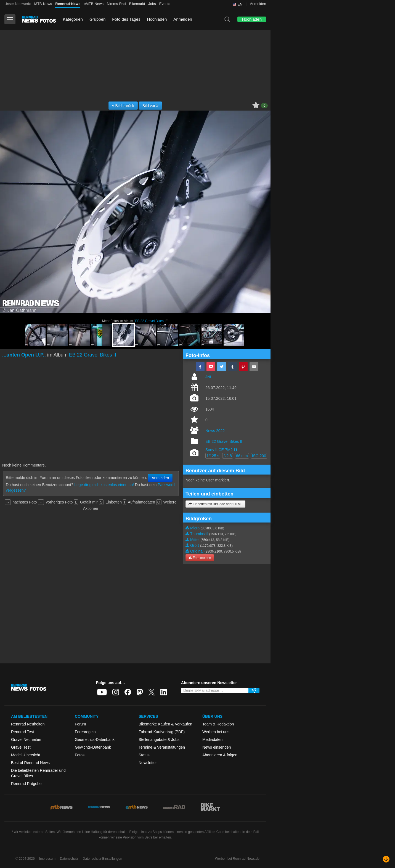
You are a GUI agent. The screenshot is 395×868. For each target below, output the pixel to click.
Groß (195, 545)
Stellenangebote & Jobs (159, 740)
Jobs (152, 4)
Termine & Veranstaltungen (162, 747)
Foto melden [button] (200, 558)
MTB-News (43, 4)
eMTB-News (94, 4)
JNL (209, 377)
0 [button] (264, 106)
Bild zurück (123, 106)
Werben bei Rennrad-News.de (237, 859)
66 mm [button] (242, 456)
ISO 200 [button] (259, 456)
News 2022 (215, 431)
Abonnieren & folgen (220, 755)
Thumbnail (199, 534)
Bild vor (151, 106)
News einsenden (217, 747)
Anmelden (258, 4)
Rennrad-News (68, 4)
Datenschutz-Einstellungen (103, 859)
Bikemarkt (137, 4)
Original (197, 551)
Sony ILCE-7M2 (219, 450)
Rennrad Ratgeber (27, 784)
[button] (235, 450)
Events (165, 4)
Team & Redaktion (218, 724)
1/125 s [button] (213, 456)
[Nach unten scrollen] (386, 859)
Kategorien (73, 19)
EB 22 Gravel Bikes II (151, 321)
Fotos (80, 755)
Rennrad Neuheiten (28, 724)
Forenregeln (85, 732)
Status (144, 755)
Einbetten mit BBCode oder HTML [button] (215, 504)
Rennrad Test (22, 732)
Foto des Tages (126, 19)
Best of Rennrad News (30, 763)
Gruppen (97, 19)
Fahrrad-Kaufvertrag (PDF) (162, 732)
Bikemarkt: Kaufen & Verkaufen (165, 724)
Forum (80, 724)
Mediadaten (212, 740)
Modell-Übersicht (26, 755)
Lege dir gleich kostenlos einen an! (104, 485)
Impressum (47, 859)
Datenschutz (69, 859)
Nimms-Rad (116, 4)
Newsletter (148, 763)
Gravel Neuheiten (26, 740)
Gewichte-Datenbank (93, 747)
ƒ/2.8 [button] (228, 456)
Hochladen (157, 19)
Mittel (195, 540)
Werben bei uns (216, 732)
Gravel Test (21, 747)
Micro (195, 528)
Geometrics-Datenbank (95, 740)
